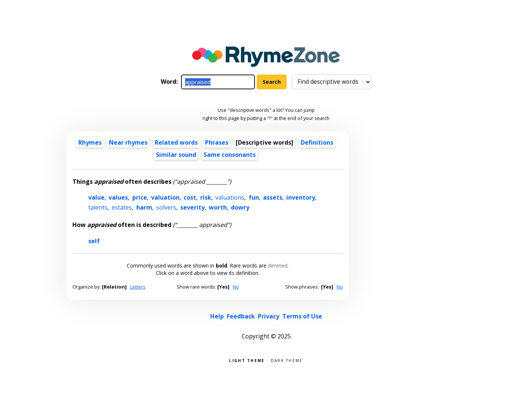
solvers (166, 207)
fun (254, 197)
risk (206, 197)
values (118, 197)
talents (98, 207)
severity (192, 207)
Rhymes (90, 142)
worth (218, 207)
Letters (138, 287)
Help (217, 316)
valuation (165, 197)
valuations (230, 197)
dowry (240, 207)
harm (144, 207)
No (236, 287)
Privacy (269, 316)
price (140, 197)
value (96, 197)
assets (273, 197)
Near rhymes (128, 142)
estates (122, 207)
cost (190, 197)
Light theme (247, 360)
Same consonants (230, 155)
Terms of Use (302, 316)
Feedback (241, 316)
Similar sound (176, 155)
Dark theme (287, 360)
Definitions (317, 142)
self (94, 241)
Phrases (217, 142)
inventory (301, 197)
